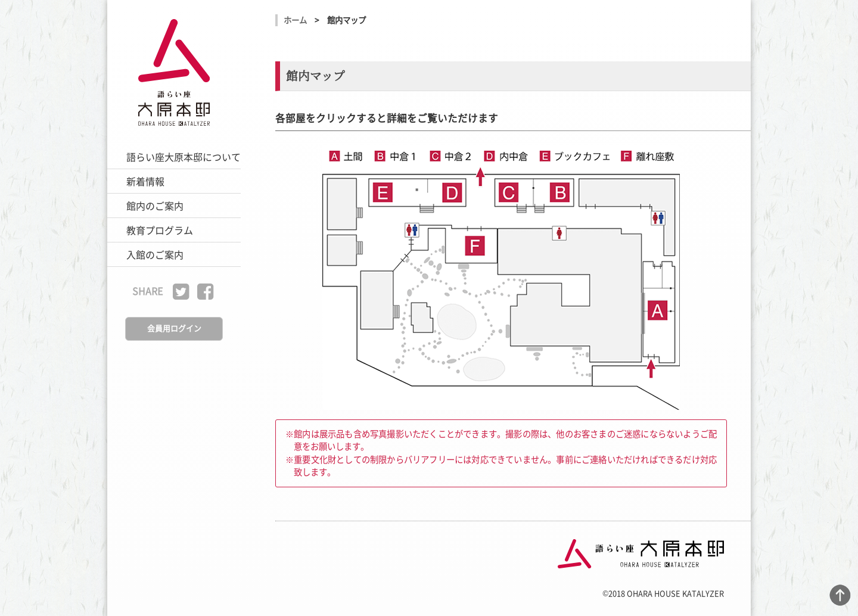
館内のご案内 (155, 206)
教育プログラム (160, 230)
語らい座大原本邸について (184, 157)
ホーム (295, 20)
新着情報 (145, 181)
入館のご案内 (155, 254)
